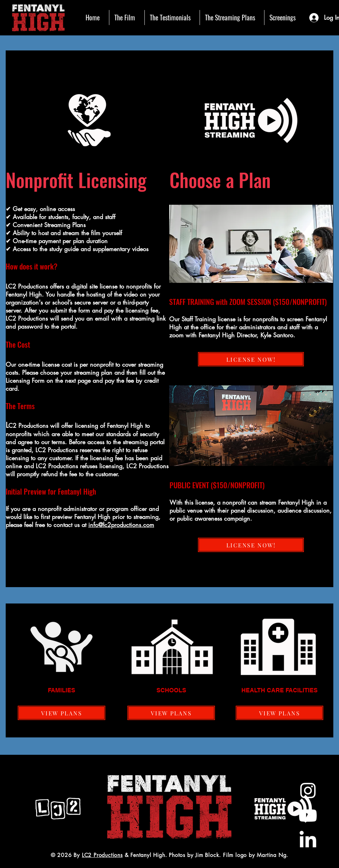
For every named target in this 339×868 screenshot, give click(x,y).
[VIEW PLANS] (62, 713)
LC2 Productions (102, 855)
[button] (127, 18)
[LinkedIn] (308, 841)
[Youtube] (308, 816)
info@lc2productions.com (121, 525)
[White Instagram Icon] (308, 791)
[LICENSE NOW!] (251, 359)
